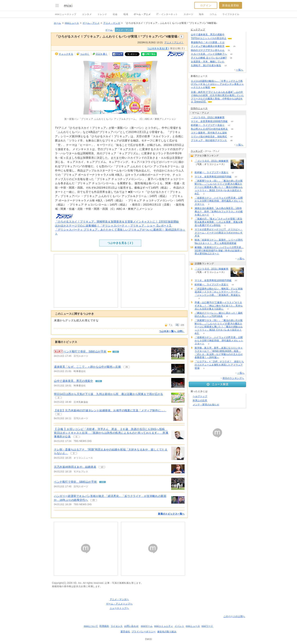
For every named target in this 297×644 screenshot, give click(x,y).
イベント (179, 626)
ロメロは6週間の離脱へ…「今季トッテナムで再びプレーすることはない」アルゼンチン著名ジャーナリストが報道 (217, 84)
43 (231, 137)
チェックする (66, 54)
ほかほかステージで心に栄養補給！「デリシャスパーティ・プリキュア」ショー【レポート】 (113, 226)
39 (232, 129)
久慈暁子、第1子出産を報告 (206, 65)
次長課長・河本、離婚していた (208, 62)
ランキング (197, 151)
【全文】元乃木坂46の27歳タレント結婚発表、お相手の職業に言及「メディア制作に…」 (110, 410)
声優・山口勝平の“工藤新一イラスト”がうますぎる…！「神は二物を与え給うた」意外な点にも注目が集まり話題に (219, 306)
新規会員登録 (231, 5)
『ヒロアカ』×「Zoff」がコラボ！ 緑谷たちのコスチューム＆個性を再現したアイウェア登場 (219, 365)
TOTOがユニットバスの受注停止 (209, 38)
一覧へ (240, 70)
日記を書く (102, 54)
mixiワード (207, 626)
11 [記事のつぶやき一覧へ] (58, 414)
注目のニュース (199, 108)
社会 (115, 14)
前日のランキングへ (233, 378)
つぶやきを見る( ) (158, 48)
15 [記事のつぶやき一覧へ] (94, 500)
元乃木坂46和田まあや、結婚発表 (75, 467)
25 (234, 46)
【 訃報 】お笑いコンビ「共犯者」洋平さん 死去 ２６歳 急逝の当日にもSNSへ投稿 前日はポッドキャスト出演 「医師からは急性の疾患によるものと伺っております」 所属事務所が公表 (111, 433)
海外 (201, 14)
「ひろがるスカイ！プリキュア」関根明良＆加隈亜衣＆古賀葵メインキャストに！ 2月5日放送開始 (117, 222)
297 (229, 35)
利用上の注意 (200, 400)
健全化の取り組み (167, 632)
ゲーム (109, 30)
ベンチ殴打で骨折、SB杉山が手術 (75, 482)
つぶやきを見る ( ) (120, 243)
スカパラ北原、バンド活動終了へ (209, 54)
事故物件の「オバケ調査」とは (208, 42)
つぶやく (85, 54)
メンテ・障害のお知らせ (206, 405)
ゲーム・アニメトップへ (119, 604)
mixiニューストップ (66, 14)
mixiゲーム (147, 626)
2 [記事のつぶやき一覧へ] (58, 398)
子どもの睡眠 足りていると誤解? (209, 58)
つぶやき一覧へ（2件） (172, 331)
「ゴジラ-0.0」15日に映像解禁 (208, 117)
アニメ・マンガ (112, 23)
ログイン (206, 5)
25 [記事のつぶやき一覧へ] (127, 367)
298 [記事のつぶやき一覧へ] (99, 381)
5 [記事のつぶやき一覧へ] (77, 437)
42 (231, 54)
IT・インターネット (167, 14)
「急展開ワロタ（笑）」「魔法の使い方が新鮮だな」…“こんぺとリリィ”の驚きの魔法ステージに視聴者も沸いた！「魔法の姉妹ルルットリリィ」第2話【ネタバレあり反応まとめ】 (219, 187)
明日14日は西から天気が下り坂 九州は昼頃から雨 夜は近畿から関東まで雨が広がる (109, 394)
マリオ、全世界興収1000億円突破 (209, 121)
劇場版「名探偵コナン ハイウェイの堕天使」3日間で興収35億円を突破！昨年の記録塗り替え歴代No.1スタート (219, 251)
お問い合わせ (132, 626)
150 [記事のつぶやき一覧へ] (116, 352)
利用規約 (104, 626)
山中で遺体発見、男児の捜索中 (73, 381)
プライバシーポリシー (144, 632)
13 (226, 66)
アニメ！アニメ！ (174, 43)
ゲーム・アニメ (142, 14)
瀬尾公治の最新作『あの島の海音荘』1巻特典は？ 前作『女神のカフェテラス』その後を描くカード (219, 211)
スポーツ (188, 14)
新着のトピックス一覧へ (171, 514)
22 (232, 121)
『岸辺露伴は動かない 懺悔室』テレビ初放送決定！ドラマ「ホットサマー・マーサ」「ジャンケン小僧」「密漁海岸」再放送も (219, 292)
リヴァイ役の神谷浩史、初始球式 (209, 137)
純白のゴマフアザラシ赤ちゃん (208, 50)
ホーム (57, 23)
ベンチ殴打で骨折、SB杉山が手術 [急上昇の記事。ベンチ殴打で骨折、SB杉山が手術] (85, 351)
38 (231, 58)
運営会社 (125, 632)
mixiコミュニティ (164, 626)
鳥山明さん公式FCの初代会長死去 (209, 129)
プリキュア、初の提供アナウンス (209, 140)
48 (231, 140)
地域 (126, 14)
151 (236, 38)
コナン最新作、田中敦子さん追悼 (209, 133)
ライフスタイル (231, 14)
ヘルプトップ (200, 396)
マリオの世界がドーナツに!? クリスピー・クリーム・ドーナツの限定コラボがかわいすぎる (219, 233)
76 (231, 133)
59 (229, 62)
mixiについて (91, 626)
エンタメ (87, 14)
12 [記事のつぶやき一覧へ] (102, 467)
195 (229, 42)
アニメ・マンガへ (119, 599)
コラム (213, 14)
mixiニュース (72, 23)
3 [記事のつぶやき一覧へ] (74, 453)
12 (229, 125)
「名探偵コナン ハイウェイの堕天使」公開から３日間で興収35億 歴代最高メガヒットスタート (219, 201)
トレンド (102, 14)
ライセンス (117, 626)
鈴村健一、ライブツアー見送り (208, 125)
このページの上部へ (234, 616)
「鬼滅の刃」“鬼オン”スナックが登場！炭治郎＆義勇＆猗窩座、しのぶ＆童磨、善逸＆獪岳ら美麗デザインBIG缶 (219, 222)
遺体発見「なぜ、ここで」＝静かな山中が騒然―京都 (87, 367)
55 (229, 118)
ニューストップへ (119, 608)
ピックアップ (198, 30)
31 (229, 50)
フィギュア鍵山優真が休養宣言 (208, 46)
